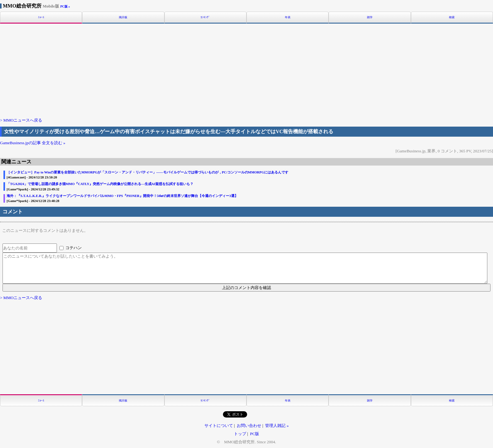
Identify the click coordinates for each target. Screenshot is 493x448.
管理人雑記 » (277, 426)
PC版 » (65, 6)
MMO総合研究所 (31, 6)
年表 (288, 17)
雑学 (370, 17)
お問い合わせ (249, 426)
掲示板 (123, 17)
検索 (452, 17)
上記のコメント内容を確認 (246, 288)
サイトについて (219, 426)
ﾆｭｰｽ (41, 17)
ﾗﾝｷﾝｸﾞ (205, 17)
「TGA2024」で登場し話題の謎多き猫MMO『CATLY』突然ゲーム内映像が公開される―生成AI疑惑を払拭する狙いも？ (100, 184)
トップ (240, 434)
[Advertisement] (246, 70)
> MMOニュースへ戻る (21, 120)
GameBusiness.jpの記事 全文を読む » (33, 143)
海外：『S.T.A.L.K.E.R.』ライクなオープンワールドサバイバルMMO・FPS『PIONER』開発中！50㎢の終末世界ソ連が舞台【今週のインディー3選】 (122, 196)
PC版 (255, 434)
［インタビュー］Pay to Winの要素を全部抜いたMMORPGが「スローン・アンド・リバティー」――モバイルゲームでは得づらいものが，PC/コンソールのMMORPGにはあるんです (147, 172)
